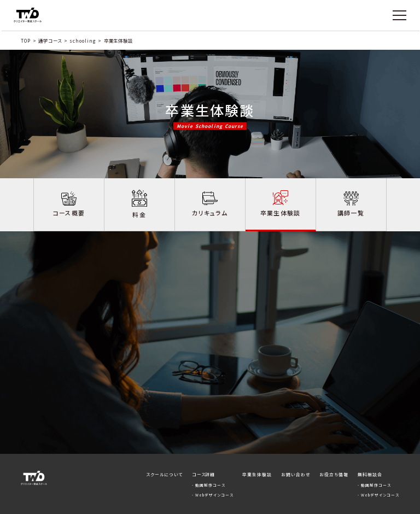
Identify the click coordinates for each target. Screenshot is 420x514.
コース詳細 (204, 451)
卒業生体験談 (257, 451)
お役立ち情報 (334, 451)
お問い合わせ (296, 451)
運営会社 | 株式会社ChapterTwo (366, 504)
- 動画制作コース (209, 462)
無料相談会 (370, 451)
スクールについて (164, 451)
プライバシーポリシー (299, 504)
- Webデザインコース (213, 471)
